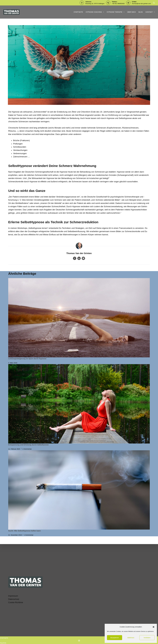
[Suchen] (154, 3)
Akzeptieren (114, 638)
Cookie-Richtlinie (16, 602)
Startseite (78, 12)
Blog (141, 12)
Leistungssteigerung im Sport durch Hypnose (27, 359)
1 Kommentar (27, 449)
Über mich (132, 12)
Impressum (13, 596)
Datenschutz (14, 599)
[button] (154, 627)
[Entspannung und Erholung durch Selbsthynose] (79, 404)
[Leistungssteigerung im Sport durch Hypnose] (79, 318)
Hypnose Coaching (95, 12)
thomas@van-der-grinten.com (141, 4)
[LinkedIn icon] (79, 258)
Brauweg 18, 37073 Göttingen (95, 4)
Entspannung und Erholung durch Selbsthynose (28, 445)
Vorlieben (147, 638)
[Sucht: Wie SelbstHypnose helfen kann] (79, 490)
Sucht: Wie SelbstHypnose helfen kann (24, 531)
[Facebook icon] (75, 258)
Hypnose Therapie (116, 12)
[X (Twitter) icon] (83, 258)
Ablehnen (131, 638)
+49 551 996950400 (118, 4)
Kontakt (150, 12)
